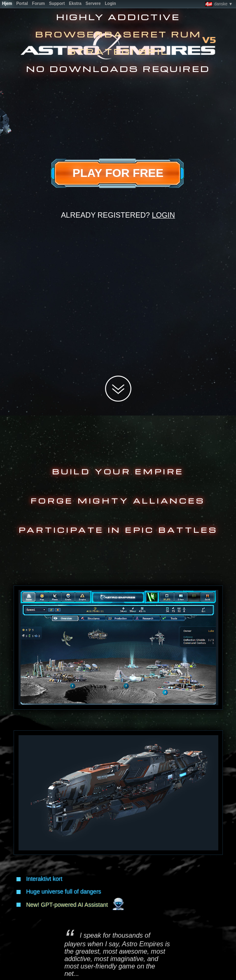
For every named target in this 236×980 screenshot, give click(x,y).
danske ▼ (219, 4)
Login (164, 215)
